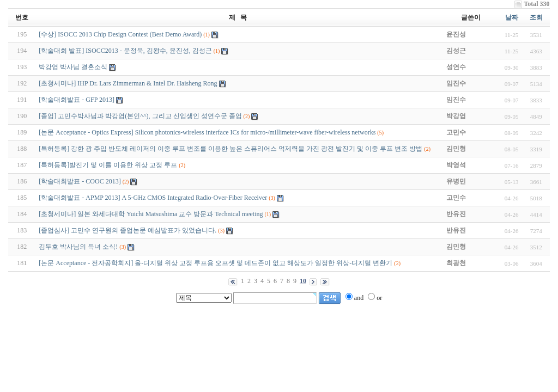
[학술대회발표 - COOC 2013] (80, 181)
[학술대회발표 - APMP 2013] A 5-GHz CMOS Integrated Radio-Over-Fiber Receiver (153, 198)
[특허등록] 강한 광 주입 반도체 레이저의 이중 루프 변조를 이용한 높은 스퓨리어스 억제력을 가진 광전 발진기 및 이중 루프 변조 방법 (231, 149)
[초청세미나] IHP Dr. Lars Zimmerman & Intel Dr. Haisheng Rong (128, 83)
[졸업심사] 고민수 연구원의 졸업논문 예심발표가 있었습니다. (128, 230)
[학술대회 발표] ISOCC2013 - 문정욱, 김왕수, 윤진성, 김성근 (125, 51)
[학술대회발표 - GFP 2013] (77, 100)
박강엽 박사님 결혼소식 (73, 67)
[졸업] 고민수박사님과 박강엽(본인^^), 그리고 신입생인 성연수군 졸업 (140, 116)
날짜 (512, 17)
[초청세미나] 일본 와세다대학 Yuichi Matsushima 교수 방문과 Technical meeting (151, 214)
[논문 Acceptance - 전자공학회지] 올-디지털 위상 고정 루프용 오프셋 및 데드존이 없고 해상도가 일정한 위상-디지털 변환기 (216, 263)
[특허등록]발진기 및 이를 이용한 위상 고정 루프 (108, 165)
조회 (536, 17)
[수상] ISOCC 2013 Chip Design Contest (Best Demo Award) (121, 34)
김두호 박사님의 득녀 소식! (78, 247)
